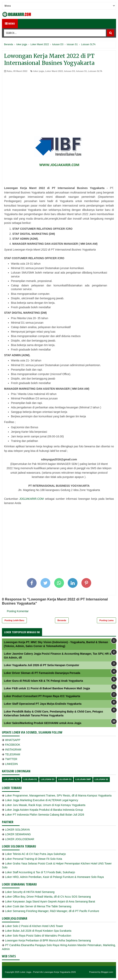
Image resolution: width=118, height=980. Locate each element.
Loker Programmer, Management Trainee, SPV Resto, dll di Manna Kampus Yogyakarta (58, 795)
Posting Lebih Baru (14, 620)
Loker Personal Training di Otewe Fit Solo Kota (34, 859)
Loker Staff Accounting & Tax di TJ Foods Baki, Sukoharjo (40, 872)
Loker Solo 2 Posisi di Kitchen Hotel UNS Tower (34, 926)
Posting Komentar (18, 611)
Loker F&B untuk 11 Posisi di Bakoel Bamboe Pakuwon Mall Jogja (47, 688)
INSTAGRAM (13, 750)
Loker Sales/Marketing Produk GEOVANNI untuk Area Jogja (43, 723)
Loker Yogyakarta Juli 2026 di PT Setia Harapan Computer (42, 665)
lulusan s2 (101, 779)
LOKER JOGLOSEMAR (20, 839)
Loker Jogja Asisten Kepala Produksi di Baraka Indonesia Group (44, 810)
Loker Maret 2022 (54, 71)
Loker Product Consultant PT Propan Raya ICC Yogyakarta (42, 696)
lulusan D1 (30, 779)
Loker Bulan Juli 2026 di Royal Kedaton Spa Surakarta (38, 931)
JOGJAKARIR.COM (32, 499)
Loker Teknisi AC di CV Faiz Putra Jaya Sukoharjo (35, 854)
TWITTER (11, 759)
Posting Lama (106, 620)
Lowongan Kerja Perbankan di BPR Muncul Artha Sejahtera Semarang (48, 940)
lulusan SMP (83, 779)
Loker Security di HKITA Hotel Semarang (30, 892)
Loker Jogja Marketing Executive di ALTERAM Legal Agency (42, 800)
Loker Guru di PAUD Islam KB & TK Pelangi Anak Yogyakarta (43, 681)
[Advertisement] (59, 102)
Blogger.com (107, 972)
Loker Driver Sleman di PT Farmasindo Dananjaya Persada (42, 673)
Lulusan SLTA (95, 71)
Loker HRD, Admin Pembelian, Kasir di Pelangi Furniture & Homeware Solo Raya (54, 877)
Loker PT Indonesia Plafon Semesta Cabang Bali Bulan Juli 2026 (45, 815)
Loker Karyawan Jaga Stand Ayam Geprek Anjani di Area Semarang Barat (50, 901)
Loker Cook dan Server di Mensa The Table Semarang (38, 906)
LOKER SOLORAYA (17, 830)
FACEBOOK (13, 745)
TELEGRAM (13, 754)
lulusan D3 (69, 71)
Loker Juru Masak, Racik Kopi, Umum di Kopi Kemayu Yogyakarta (45, 805)
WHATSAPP (13, 740)
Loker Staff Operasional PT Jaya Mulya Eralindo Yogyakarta (43, 704)
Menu (10, 23)
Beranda (62, 620)
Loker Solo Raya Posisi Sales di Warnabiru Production (38, 936)
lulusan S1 (82, 71)
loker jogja (39, 71)
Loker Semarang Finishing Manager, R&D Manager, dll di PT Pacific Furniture (52, 911)
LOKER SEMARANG (18, 834)
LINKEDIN (11, 764)
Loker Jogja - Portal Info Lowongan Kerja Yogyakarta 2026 (48, 972)
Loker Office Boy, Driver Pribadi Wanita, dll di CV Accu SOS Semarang (48, 897)
